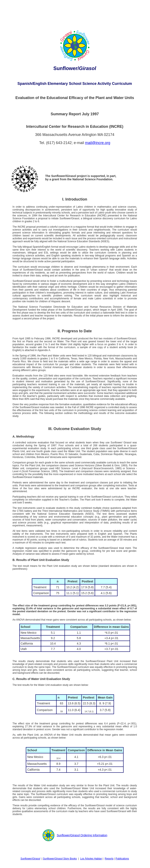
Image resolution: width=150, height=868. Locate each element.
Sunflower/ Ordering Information (82, 835)
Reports (109, 859)
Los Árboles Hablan (91, 859)
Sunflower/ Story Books (60, 859)
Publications (122, 859)
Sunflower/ (30, 859)
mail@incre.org (98, 143)
